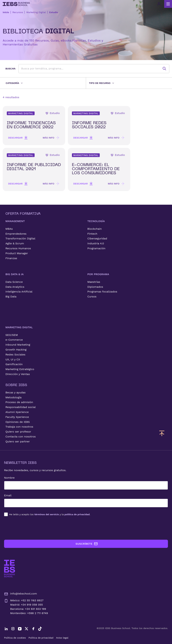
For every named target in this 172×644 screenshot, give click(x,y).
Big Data (11, 296)
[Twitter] (26, 629)
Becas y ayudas (16, 392)
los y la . (50, 514)
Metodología (13, 397)
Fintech (92, 234)
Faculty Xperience (17, 417)
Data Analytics (15, 287)
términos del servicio (47, 514)
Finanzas (11, 258)
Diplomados (95, 287)
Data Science (14, 282)
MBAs (9, 229)
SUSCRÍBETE (87, 544)
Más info (51, 138)
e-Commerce (14, 340)
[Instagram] (13, 629)
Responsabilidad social (21, 407)
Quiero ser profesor (18, 432)
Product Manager (17, 253)
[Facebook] (33, 629)
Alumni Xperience (17, 412)
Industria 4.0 (96, 243)
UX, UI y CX (13, 359)
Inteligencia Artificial (19, 292)
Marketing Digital (36, 12)
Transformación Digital (20, 238)
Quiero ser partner (18, 441)
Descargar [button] (18, 138)
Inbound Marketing (18, 345)
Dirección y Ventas (18, 374)
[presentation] (30, 528)
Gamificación (14, 364)
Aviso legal (62, 638)
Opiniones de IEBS (18, 422)
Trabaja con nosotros (19, 427)
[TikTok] (40, 629)
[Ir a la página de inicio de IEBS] (10, 569)
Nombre (9, 478)
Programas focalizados (102, 292)
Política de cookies (15, 638)
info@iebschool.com (21, 594)
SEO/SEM (12, 335)
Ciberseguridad (97, 238)
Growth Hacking (16, 350)
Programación (96, 248)
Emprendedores (16, 234)
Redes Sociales (15, 354)
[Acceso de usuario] (159, 4)
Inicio (6, 12)
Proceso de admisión (19, 402)
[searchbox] (94, 69)
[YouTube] (20, 629)
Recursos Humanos (18, 248)
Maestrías (94, 282)
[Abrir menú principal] (168, 4)
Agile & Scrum (15, 243)
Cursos (92, 296)
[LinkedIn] (6, 629)
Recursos (18, 12)
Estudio (54, 12)
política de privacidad (77, 514)
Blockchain (95, 229)
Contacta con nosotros (21, 437)
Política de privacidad (41, 638)
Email (8, 495)
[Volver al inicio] (16, 4)
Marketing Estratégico (20, 369)
